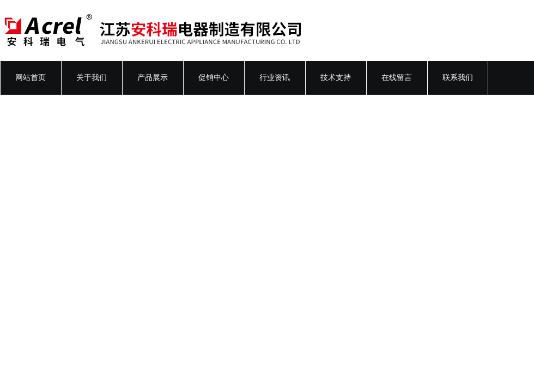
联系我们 (458, 78)
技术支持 (336, 78)
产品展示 (153, 78)
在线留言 (397, 78)
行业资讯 (275, 78)
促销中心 (214, 78)
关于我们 (92, 78)
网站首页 (31, 78)
